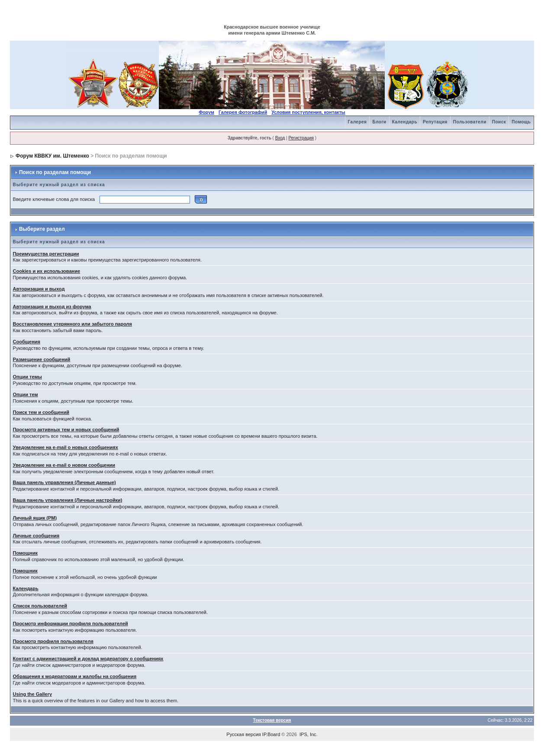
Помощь (521, 122)
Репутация (435, 122)
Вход (280, 138)
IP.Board (271, 734)
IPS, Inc (308, 734)
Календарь (405, 122)
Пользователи (470, 122)
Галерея (357, 122)
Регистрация (301, 138)
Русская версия (243, 734)
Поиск (499, 122)
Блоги (379, 122)
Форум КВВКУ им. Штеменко (52, 156)
